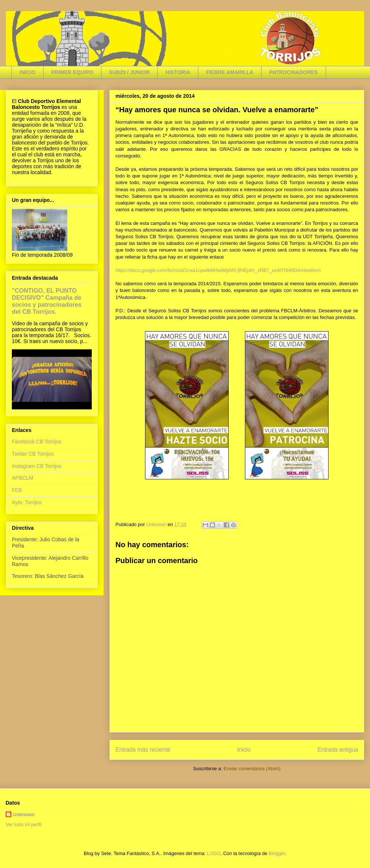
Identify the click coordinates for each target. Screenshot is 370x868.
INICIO (28, 72)
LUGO (214, 853)
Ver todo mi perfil (24, 824)
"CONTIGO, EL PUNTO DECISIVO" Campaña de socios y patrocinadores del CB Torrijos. (47, 301)
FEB (17, 490)
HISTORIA (178, 72)
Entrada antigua (338, 750)
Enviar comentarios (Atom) (252, 769)
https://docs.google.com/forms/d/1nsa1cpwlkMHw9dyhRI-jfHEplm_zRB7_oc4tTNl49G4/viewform (218, 270)
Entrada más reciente (143, 750)
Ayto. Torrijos (27, 502)
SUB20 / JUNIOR (129, 72)
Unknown (24, 814)
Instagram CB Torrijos (37, 466)
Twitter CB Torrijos (33, 454)
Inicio (244, 750)
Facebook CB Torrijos (37, 442)
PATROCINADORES (294, 72)
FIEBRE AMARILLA (230, 72)
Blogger (277, 853)
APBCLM (23, 478)
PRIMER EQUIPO (72, 72)
